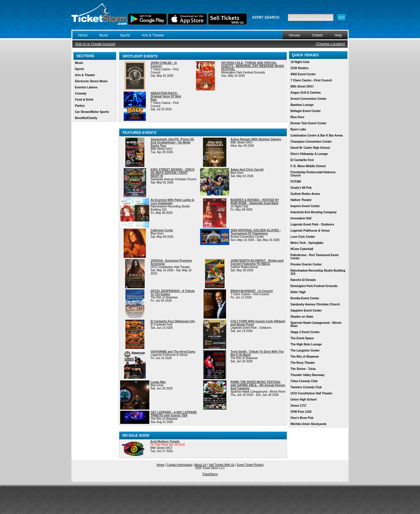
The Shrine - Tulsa (303, 369)
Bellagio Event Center (306, 111)
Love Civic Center (303, 237)
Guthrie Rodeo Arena (305, 194)
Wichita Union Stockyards (308, 424)
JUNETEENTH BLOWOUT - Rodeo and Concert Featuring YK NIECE (257, 262)
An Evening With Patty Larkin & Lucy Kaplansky (172, 202)
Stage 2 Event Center (305, 332)
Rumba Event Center (305, 298)
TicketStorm (210, 474)
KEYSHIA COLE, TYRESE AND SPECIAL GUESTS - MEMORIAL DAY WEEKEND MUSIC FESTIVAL (253, 66)
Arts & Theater (153, 35)
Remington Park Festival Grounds (314, 286)
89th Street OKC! (302, 86)
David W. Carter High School (310, 148)
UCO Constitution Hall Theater (311, 393)
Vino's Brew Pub (302, 418)
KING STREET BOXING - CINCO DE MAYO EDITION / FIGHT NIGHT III (173, 173)
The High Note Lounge (306, 344)
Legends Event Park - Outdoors (312, 224)
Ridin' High (298, 292)
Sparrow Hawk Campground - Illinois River (316, 324)
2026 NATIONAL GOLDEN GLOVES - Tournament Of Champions (256, 232)
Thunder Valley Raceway (308, 375)
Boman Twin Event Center (308, 123)
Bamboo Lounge (302, 105)
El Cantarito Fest (302, 160)
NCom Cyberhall (302, 249)
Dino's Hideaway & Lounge (309, 154)
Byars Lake (298, 129)
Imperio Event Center (305, 206)
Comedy (81, 93)
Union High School (303, 400)
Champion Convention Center (311, 142)
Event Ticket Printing (250, 465)
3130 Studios (300, 68)
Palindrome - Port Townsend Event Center (315, 257)
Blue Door (297, 117)
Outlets (317, 35)
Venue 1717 (298, 406)
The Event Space (302, 338)
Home (83, 35)
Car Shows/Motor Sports (92, 112)
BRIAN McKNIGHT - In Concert (252, 291)
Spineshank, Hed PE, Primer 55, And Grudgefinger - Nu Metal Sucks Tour (173, 143)
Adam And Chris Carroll (247, 170)
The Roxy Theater (303, 363)
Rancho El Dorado (303, 280)
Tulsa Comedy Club (304, 381)
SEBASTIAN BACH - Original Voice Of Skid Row (166, 96)
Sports (125, 35)
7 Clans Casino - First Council (311, 80)
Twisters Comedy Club (306, 387)
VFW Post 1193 (301, 412)
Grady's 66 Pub (301, 188)
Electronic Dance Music (91, 81)
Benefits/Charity (86, 118)
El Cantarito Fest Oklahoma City (173, 321)
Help (338, 35)
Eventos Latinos (86, 87)
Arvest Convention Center (308, 99)
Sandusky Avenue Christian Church (315, 304)
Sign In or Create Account (95, 44)
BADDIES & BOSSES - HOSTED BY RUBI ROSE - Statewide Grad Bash (255, 202)
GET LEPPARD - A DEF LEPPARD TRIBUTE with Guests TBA (174, 414)
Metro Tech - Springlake (307, 243)
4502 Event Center (303, 74)
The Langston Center (305, 350)
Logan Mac (158, 382)
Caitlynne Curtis (162, 230)
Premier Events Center (306, 264)
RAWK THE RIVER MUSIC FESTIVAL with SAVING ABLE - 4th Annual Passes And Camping (258, 385)
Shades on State (302, 317)
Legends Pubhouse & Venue (310, 231)
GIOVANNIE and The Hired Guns (173, 352)
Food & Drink (84, 100)
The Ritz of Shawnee (305, 357)
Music (104, 35)
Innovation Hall (301, 218)
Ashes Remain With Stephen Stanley (256, 139)
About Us (200, 465)
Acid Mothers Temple (165, 442)
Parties (80, 106)
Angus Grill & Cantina (306, 93)
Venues (294, 35)
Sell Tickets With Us (222, 465)
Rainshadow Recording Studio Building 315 (318, 272)
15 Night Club (300, 62)
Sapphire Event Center (306, 311)
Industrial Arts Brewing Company (314, 212)
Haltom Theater (301, 200)
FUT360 (296, 182)
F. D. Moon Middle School (308, 166)
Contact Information (180, 465)
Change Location (331, 44)
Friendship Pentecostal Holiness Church (313, 174)
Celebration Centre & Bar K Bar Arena (317, 136)
